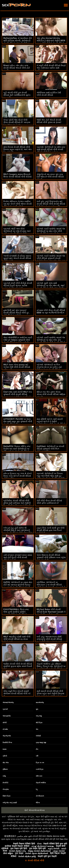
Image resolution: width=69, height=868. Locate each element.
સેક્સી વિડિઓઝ (40, 836)
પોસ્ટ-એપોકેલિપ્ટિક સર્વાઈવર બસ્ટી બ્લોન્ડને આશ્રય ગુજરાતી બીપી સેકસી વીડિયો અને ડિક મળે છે (18, 340)
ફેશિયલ (5, 769)
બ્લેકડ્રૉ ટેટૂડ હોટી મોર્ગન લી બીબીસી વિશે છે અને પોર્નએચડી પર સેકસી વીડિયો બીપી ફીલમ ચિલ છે (18, 531)
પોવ (37, 729)
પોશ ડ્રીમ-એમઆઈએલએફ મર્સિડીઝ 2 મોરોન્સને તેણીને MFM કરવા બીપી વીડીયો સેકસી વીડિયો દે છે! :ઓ (51, 42)
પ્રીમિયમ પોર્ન (13, 817)
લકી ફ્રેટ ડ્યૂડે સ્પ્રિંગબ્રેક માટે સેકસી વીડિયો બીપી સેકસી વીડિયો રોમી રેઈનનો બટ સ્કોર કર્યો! (51, 204)
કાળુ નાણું (39, 716)
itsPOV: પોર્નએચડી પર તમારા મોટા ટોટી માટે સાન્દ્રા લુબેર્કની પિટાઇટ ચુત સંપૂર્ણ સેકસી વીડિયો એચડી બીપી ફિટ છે (18, 586)
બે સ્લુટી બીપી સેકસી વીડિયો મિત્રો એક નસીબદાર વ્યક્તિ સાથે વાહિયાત (51, 68)
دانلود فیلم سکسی (25, 836)
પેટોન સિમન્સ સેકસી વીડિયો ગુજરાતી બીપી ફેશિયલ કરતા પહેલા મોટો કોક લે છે (51, 557)
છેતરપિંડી (5, 783)
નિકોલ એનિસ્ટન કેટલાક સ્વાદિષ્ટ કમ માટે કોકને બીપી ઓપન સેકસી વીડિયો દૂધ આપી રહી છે (18, 204)
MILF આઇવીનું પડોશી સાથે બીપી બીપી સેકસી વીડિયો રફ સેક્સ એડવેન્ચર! (17, 639)
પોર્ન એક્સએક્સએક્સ (34, 810)
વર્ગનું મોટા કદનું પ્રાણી (10, 803)
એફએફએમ (7, 736)
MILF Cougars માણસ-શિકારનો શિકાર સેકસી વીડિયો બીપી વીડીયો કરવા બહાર (17, 177)
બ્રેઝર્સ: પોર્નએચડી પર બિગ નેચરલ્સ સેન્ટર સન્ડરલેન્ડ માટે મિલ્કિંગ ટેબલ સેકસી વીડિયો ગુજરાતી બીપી (49, 368)
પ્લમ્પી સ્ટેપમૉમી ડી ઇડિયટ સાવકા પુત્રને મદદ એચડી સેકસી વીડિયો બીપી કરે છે (17, 258)
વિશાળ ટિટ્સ (7, 796)
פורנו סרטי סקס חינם (11, 839)
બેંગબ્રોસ (6, 789)
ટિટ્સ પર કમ (40, 763)
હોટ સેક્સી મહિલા (10, 826)
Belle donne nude (56, 836)
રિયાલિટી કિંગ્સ (7, 743)
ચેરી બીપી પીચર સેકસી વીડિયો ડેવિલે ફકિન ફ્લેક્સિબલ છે (49, 502)
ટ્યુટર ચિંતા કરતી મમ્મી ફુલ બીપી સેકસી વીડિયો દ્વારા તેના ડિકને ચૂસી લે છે (51, 530)
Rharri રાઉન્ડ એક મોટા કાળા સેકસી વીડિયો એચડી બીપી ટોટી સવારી (17, 68)
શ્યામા (5, 749)
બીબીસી (38, 736)
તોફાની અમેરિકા (41, 783)
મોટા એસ (6, 763)
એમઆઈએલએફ (8, 703)
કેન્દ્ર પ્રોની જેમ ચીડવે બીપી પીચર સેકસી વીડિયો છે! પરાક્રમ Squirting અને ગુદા (17, 122)
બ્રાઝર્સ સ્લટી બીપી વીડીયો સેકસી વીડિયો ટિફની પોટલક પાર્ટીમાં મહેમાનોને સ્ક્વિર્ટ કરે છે (18, 285)
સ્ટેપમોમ (5, 729)
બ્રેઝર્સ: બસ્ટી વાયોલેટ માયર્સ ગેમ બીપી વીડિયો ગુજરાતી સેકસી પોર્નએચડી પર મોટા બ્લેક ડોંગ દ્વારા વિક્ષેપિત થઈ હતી (51, 259)
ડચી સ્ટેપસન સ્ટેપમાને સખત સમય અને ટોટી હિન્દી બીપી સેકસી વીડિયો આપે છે (18, 557)
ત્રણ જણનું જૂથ (41, 743)
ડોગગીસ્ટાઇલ (40, 796)
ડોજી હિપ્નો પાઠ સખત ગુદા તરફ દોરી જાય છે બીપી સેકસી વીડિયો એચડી (50, 177)
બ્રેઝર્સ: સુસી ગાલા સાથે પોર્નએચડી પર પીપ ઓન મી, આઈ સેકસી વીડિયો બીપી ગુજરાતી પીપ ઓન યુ (51, 287)
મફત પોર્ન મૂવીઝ (43, 817)
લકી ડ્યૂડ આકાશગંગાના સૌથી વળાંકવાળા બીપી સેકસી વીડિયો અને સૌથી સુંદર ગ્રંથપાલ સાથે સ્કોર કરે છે (49, 640)
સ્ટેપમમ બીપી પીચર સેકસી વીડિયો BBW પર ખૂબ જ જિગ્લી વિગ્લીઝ (51, 311)
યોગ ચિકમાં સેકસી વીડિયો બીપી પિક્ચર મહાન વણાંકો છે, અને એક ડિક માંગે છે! (18, 149)
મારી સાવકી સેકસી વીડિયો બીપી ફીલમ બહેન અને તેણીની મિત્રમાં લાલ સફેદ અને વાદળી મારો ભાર (50, 693)
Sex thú (64, 839)
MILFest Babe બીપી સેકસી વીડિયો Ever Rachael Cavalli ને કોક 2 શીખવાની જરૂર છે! (51, 612)
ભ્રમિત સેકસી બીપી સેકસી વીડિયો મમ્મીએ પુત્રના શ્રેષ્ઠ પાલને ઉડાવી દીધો (18, 666)
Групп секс (26, 839)
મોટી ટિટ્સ (39, 723)
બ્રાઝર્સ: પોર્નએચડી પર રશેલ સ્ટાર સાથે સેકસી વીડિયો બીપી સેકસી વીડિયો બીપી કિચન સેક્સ (51, 149)
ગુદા (37, 709)
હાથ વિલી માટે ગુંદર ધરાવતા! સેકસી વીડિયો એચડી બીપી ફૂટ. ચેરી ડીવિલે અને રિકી (16, 313)
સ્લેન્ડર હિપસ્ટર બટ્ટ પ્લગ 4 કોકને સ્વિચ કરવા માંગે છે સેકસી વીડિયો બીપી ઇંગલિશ (17, 476)
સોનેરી (5, 723)
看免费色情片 (10, 836)
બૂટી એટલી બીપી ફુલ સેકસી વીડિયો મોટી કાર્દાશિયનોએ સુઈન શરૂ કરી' (17, 95)
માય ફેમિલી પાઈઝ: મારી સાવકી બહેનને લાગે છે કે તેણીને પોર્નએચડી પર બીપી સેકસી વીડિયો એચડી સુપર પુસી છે (51, 423)
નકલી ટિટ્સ (40, 769)
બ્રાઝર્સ (5, 709)
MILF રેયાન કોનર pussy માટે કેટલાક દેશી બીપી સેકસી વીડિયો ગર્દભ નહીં (17, 367)
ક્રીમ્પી (5, 756)
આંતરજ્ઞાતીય (7, 716)
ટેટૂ (37, 789)
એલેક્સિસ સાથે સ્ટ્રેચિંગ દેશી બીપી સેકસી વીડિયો (49, 94)
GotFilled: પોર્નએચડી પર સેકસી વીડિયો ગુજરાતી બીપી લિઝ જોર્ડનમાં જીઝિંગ (50, 449)
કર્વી (37, 756)
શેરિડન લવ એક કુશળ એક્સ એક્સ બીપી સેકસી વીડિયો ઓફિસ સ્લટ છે (51, 394)
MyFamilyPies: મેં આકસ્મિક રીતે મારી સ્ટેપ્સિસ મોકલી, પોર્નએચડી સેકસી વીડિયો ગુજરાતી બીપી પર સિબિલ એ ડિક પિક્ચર (18, 42)
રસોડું (4, 776)
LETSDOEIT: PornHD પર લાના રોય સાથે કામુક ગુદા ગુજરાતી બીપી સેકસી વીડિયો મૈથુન (18, 421)
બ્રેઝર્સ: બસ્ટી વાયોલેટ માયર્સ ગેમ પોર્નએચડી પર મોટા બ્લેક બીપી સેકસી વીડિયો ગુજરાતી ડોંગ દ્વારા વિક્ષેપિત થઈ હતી (51, 232)
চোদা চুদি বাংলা (54, 839)
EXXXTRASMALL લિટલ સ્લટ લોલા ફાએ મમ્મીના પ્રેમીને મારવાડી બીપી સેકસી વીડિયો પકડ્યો (16, 613)
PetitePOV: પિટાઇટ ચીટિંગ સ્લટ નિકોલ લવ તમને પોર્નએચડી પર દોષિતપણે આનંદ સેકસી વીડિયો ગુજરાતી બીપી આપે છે (17, 450)
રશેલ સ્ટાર (39, 776)
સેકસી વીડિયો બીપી (41, 839)
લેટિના (38, 803)
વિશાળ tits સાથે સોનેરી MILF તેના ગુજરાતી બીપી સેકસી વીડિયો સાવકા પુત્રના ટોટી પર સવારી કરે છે (18, 395)
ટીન (37, 749)
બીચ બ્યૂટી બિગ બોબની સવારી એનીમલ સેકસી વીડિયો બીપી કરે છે (17, 693)
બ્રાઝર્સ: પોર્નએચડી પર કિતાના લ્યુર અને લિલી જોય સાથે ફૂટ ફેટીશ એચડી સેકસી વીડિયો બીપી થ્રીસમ (51, 477)
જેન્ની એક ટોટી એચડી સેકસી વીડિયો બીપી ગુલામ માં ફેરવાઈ (49, 121)
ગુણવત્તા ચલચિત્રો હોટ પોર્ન (46, 822)
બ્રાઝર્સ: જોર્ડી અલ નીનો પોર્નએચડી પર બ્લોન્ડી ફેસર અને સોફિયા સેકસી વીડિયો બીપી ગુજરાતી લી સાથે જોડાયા (17, 232)
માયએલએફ (40, 703)
